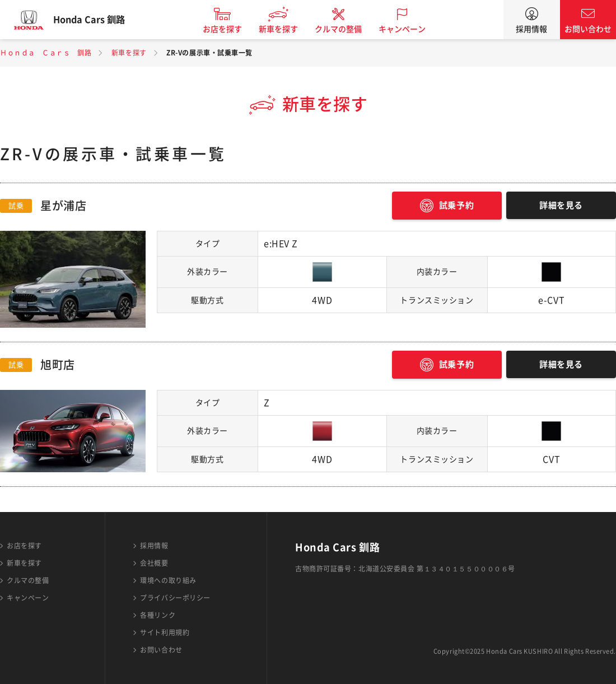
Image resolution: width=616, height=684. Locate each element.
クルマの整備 (347, 29)
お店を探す (231, 29)
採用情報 (531, 29)
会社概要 (154, 563)
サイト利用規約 (165, 632)
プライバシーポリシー (175, 598)
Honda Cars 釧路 (98, 20)
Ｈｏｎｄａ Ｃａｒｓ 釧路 (46, 53)
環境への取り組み (168, 580)
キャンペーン (411, 29)
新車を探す (287, 29)
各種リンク (158, 615)
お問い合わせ (588, 29)
